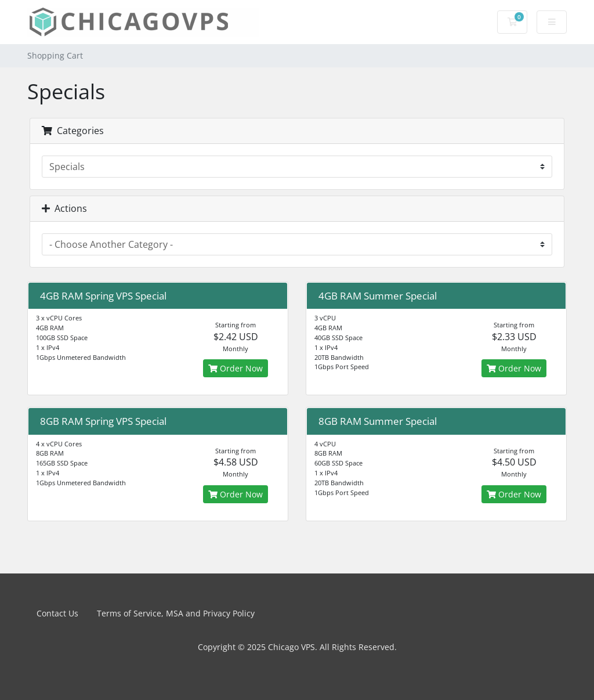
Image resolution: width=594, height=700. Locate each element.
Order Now (236, 368)
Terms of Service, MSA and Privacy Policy (176, 613)
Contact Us (57, 613)
